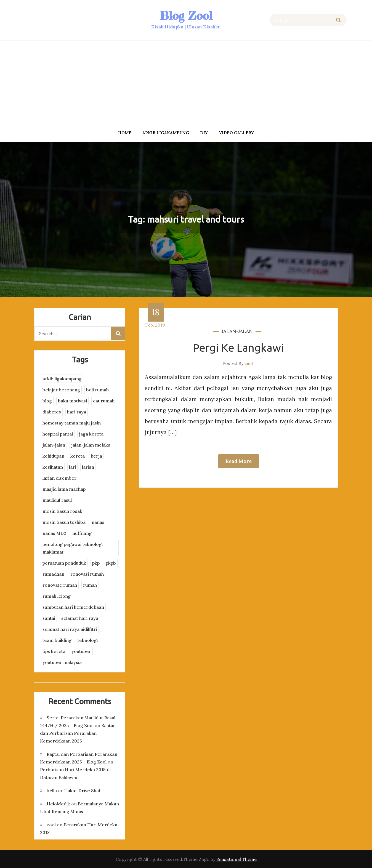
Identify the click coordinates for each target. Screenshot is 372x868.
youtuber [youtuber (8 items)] (81, 651)
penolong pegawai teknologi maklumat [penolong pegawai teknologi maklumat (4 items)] (73, 548)
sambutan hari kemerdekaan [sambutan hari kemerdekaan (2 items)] (73, 607)
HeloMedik (58, 804)
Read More (239, 461)
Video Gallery (236, 133)
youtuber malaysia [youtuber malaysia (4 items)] (62, 662)
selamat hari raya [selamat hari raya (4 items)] (80, 618)
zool (249, 364)
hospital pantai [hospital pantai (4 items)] (58, 434)
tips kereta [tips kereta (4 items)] (54, 651)
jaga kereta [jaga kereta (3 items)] (91, 434)
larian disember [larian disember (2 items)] (59, 478)
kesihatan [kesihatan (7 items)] (53, 467)
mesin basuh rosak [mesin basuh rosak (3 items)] (62, 511)
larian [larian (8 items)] (88, 467)
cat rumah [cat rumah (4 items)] (104, 401)
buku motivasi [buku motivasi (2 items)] (72, 401)
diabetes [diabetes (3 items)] (52, 412)
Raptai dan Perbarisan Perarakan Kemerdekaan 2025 (77, 733)
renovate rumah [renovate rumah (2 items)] (60, 585)
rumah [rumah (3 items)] (90, 585)
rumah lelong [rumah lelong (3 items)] (57, 596)
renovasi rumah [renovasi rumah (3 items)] (87, 574)
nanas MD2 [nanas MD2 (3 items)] (54, 533)
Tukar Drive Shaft (83, 790)
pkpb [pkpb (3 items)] (111, 563)
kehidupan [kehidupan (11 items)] (53, 456)
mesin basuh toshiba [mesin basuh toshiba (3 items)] (64, 522)
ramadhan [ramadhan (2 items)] (53, 574)
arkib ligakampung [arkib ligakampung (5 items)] (62, 379)
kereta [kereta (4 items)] (78, 456)
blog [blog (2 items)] (47, 401)
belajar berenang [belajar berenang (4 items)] (61, 390)
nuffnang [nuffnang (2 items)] (82, 533)
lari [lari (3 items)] (72, 467)
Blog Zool (186, 16)
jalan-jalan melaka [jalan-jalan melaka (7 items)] (91, 445)
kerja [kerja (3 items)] (96, 456)
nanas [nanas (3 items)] (98, 522)
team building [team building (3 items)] (57, 640)
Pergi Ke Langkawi (238, 348)
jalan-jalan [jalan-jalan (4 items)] (54, 445)
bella (52, 790)
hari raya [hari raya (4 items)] (77, 412)
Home (125, 133)
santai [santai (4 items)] (49, 618)
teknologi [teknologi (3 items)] (88, 640)
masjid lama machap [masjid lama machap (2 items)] (64, 489)
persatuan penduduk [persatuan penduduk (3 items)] (64, 563)
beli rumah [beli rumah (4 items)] (97, 390)
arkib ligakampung (166, 133)
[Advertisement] (186, 84)
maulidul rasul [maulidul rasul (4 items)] (57, 500)
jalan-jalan (237, 331)
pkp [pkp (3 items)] (96, 563)
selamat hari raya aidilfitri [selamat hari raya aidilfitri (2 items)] (70, 629)
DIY (204, 133)
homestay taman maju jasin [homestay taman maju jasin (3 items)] (72, 423)
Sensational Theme (237, 859)
